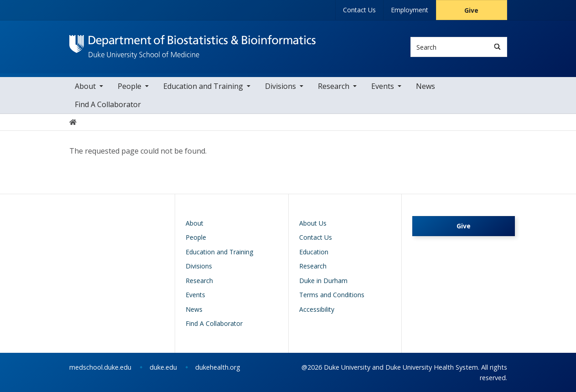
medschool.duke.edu (100, 367)
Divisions (280, 86)
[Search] (497, 47)
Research (334, 86)
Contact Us (359, 10)
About (85, 86)
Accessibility (317, 309)
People (130, 86)
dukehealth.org (218, 367)
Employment (410, 10)
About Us (313, 223)
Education (314, 252)
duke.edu (163, 367)
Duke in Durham (323, 281)
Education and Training (203, 86)
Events (383, 86)
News (426, 86)
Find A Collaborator (108, 104)
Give (471, 10)
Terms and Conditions (332, 295)
